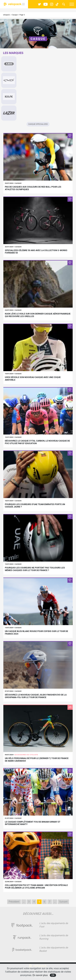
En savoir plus (40, 975)
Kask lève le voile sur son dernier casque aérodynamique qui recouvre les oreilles (38, 315)
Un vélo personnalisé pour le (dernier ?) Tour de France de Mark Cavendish (37, 760)
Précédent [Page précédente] (14, 902)
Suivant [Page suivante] (63, 902)
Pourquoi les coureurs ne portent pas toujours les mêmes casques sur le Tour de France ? (35, 569)
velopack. (7, 15)
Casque (15, 15)
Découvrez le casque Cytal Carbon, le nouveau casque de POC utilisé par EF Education (37, 442)
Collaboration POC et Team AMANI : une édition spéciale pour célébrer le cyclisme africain (36, 886)
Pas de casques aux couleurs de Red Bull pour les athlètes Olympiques (33, 188)
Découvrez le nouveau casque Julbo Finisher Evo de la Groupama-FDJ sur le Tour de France (36, 696)
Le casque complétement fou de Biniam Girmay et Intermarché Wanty (33, 823)
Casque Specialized (38, 124)
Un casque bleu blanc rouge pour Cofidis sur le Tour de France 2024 (36, 632)
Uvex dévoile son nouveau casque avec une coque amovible (33, 379)
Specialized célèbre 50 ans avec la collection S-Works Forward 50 (36, 252)
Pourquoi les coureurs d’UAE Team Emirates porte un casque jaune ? (35, 506)
